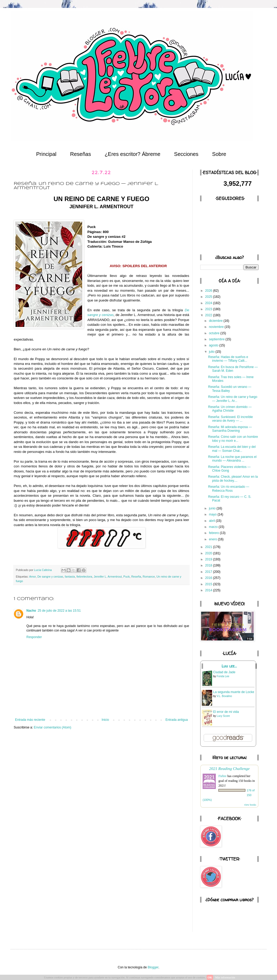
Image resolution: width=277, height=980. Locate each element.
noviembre (217, 327)
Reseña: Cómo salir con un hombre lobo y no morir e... (233, 439)
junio (213, 508)
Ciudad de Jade (224, 672)
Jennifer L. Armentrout (108, 577)
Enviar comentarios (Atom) (52, 727)
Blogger (153, 967)
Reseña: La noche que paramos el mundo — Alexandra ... (232, 459)
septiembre (217, 339)
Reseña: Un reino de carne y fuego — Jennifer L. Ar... (233, 399)
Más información (225, 977)
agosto (214, 345)
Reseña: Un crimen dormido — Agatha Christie (230, 409)
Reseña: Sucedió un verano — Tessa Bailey (230, 389)
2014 (209, 590)
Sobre (219, 154)
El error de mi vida (226, 712)
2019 (209, 559)
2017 (209, 572)
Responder (34, 637)
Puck (127, 577)
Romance (149, 577)
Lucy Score (223, 716)
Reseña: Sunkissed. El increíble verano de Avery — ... (230, 419)
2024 (209, 303)
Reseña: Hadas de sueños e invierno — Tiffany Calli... (228, 359)
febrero (214, 533)
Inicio (105, 720)
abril (212, 521)
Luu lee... (229, 666)
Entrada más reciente (30, 720)
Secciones (186, 154)
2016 (209, 578)
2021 (209, 547)
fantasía (70, 577)
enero (213, 539)
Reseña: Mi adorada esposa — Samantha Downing (230, 429)
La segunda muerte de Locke (234, 692)
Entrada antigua (177, 720)
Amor (32, 577)
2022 (209, 315)
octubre (215, 333)
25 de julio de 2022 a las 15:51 (59, 611)
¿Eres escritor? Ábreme (133, 154)
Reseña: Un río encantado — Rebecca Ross (229, 489)
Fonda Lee (223, 676)
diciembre (216, 321)
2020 (209, 553)
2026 (209, 291)
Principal (46, 154)
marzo (214, 527)
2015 (209, 584)
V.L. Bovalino (224, 696)
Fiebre (223, 776)
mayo (213, 514)
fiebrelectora (84, 577)
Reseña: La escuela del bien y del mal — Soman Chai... (232, 449)
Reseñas (81, 154)
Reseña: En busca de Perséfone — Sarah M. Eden (233, 369)
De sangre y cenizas (50, 577)
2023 (209, 309)
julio (212, 352)
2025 (209, 297)
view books (250, 805)
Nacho (31, 611)
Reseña (136, 577)
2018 (209, 565)
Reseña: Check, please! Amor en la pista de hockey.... (233, 479)
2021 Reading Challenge (230, 768)
